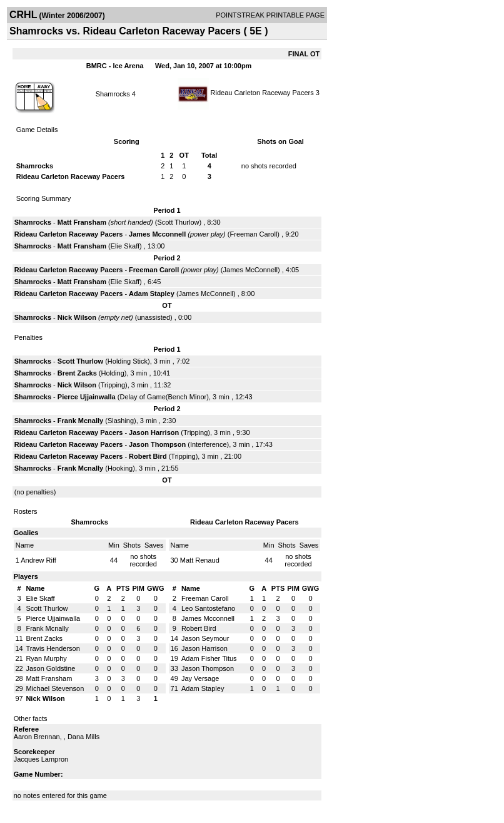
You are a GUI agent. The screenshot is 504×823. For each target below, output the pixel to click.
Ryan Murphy (46, 658)
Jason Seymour (205, 638)
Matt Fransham (82, 222)
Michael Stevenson (55, 688)
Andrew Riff (38, 560)
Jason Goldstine (50, 668)
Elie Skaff (125, 246)
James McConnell (250, 270)
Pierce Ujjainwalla (87, 397)
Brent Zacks (77, 373)
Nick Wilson (77, 317)
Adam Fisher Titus (209, 658)
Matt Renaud (200, 560)
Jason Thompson (157, 444)
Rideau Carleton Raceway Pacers (262, 93)
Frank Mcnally (80, 421)
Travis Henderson (53, 648)
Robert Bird (148, 456)
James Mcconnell (157, 234)
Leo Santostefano (208, 608)
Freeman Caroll (254, 234)
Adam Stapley (152, 294)
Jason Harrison (154, 432)
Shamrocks (114, 94)
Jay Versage (200, 678)
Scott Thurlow (178, 222)
